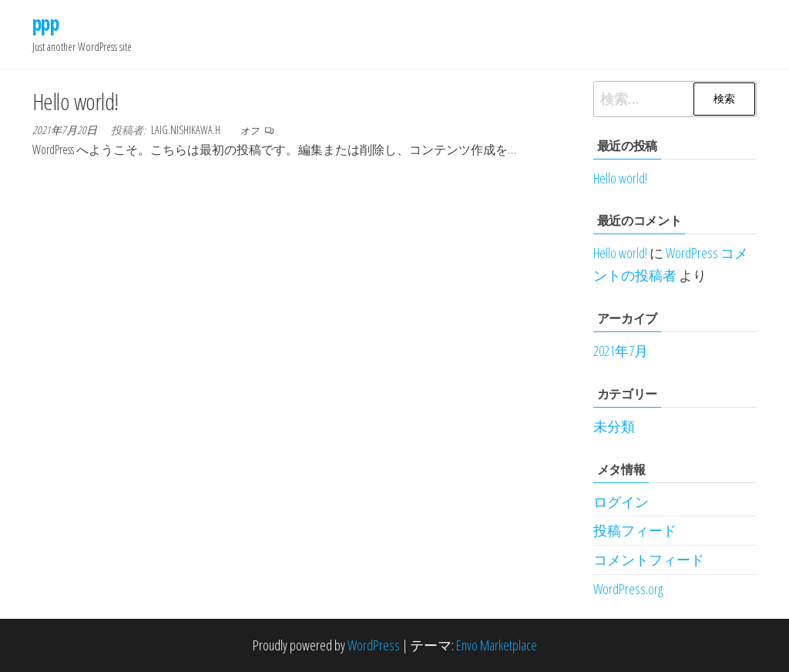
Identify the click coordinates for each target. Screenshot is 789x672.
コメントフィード (649, 559)
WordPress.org (628, 589)
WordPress (374, 645)
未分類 (614, 426)
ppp (45, 23)
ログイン (621, 502)
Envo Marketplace (497, 645)
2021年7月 (621, 351)
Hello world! (76, 101)
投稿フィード (635, 530)
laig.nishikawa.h (187, 130)
